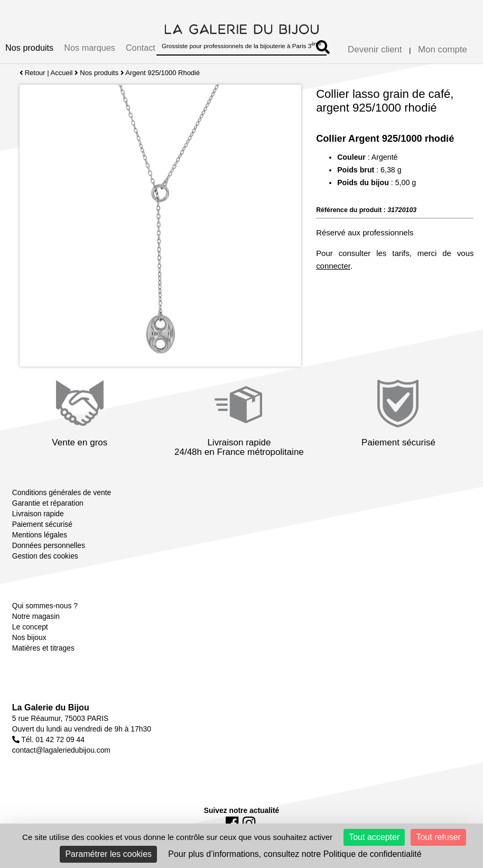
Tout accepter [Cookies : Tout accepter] (374, 837)
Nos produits (29, 48)
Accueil (62, 73)
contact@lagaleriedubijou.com (61, 750)
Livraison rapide (38, 514)
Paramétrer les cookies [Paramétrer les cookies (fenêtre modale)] (108, 854)
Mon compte (443, 49)
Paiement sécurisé (42, 524)
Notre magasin (36, 616)
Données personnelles (49, 545)
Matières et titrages (43, 648)
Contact (141, 48)
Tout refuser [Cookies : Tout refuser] (438, 837)
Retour (32, 73)
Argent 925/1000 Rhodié (163, 73)
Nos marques (90, 48)
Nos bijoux (29, 637)
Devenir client (375, 49)
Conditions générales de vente (62, 492)
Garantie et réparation (48, 503)
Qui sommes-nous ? (45, 606)
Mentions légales (40, 535)
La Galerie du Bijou (51, 707)
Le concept (30, 627)
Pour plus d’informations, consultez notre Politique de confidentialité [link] (295, 854)
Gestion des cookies (45, 556)
